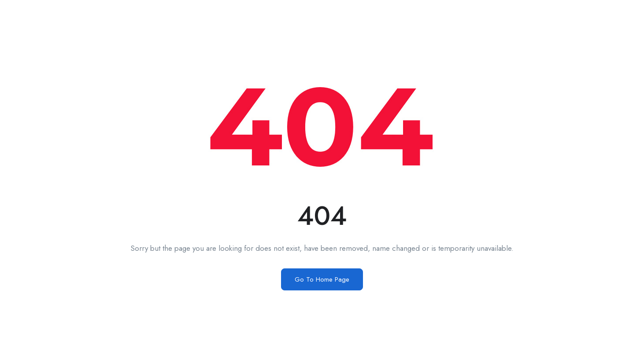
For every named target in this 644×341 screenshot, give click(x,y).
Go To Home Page (322, 279)
